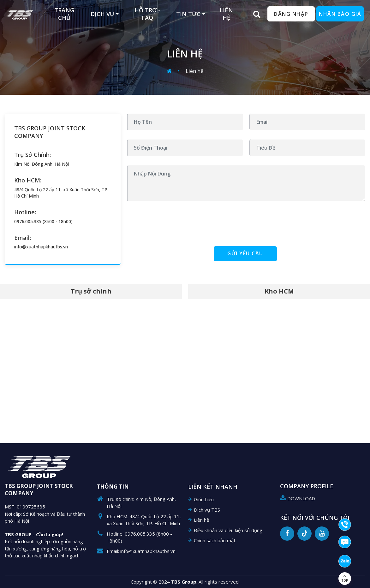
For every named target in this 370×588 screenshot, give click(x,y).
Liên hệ (195, 71)
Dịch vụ (105, 14)
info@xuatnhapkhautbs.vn (41, 247)
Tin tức (191, 14)
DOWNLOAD (298, 498)
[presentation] (175, 223)
